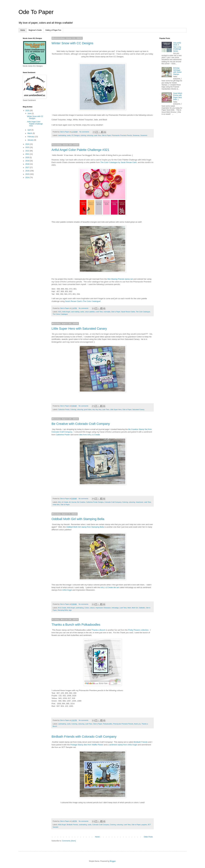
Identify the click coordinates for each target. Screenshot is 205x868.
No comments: (85, 132)
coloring (83, 135)
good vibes (88, 409)
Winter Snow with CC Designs (72, 43)
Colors (87, 608)
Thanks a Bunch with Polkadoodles (76, 625)
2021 (28, 154)
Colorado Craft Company (113, 502)
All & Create (62, 608)
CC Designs (76, 135)
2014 (28, 177)
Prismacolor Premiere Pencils (122, 135)
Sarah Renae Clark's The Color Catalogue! (83, 301)
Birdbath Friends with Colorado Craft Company (84, 737)
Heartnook (140, 502)
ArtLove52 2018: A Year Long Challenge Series (177, 47)
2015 (28, 174)
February (31, 137)
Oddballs (142, 608)
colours (92, 608)
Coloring (73, 409)
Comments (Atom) (69, 841)
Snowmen (144, 135)
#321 (60, 312)
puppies (144, 825)
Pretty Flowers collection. (139, 630)
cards (69, 135)
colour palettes (90, 312)
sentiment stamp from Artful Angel (123, 745)
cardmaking (62, 135)
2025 (28, 111)
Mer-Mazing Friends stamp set (120, 279)
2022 (28, 151)
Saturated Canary (138, 409)
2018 (28, 164)
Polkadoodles (108, 724)
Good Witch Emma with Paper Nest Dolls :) (178, 96)
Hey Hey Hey (97, 409)
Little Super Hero (116, 409)
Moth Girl (135, 608)
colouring (90, 135)
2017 (28, 168)
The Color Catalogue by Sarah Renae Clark (119, 162)
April (29, 130)
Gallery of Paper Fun (53, 30)
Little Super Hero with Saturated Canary (79, 329)
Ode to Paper (106, 135)
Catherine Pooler (64, 409)
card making (75, 312)
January (31, 140)
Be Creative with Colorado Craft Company (81, 424)
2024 (28, 144)
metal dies (56, 505)
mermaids (107, 312)
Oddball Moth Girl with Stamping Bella (78, 519)
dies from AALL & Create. (90, 435)
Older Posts (148, 837)
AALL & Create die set (110, 587)
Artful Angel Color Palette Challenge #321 (80, 150)
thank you (137, 724)
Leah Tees (97, 135)
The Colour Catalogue (60, 314)
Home (23, 30)
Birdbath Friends (141, 742)
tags (70, 610)
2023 (28, 147)
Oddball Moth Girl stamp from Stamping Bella (85, 527)
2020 (28, 158)
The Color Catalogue (143, 312)
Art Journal (73, 502)
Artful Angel (66, 312)
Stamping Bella (63, 610)
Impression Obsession (103, 608)
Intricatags (115, 608)
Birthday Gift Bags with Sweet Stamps (177, 71)
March (30, 133)
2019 (28, 161)
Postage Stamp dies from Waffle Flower (87, 745)
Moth (129, 608)
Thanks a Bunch (99, 630)
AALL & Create (63, 502)
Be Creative (81, 502)
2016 (28, 171)
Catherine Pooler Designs (95, 502)
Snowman (136, 135)
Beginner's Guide (35, 30)
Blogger (113, 861)
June (30, 113)
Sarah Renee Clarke (128, 312)
